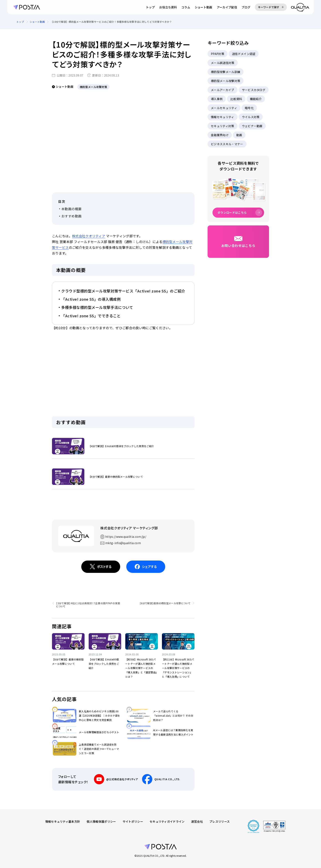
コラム (186, 7)
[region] (160, 22)
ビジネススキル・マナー (227, 144)
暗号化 (249, 108)
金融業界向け (220, 135)
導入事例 (217, 99)
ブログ (246, 7)
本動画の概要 (72, 209)
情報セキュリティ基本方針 (63, 821)
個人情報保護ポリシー (101, 821)
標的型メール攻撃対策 (225, 81)
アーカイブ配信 (227, 7)
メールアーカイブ (223, 90)
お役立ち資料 (168, 7)
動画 (239, 135)
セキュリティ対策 (223, 126)
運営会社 (197, 821)
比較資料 (236, 99)
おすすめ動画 (72, 216)
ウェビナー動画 (252, 126)
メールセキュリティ (224, 108)
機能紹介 (256, 99)
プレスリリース (220, 821)
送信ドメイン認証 (244, 54)
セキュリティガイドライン (167, 821)
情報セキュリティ (223, 117)
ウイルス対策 (251, 117)
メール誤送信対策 (223, 63)
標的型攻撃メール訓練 (225, 72)
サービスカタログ (254, 90)
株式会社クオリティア (89, 236)
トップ (150, 7)
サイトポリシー (133, 821)
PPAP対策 (218, 54)
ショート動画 (203, 7)
